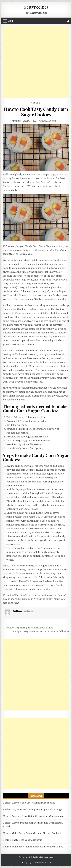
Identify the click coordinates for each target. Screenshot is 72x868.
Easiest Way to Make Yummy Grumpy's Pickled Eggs (33, 809)
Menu (10, 21)
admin (18, 121)
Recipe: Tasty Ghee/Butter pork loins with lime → (41, 631)
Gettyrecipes (36, 7)
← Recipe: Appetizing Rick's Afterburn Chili (28, 628)
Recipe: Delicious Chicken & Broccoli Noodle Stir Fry (33, 847)
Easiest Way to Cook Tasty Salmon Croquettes (29, 803)
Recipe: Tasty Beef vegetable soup (23, 840)
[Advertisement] (36, 62)
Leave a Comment (50, 121)
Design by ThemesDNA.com (36, 863)
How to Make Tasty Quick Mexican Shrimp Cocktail (32, 833)
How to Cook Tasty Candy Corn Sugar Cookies (36, 112)
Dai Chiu (37, 103)
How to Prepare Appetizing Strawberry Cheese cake (33, 816)
